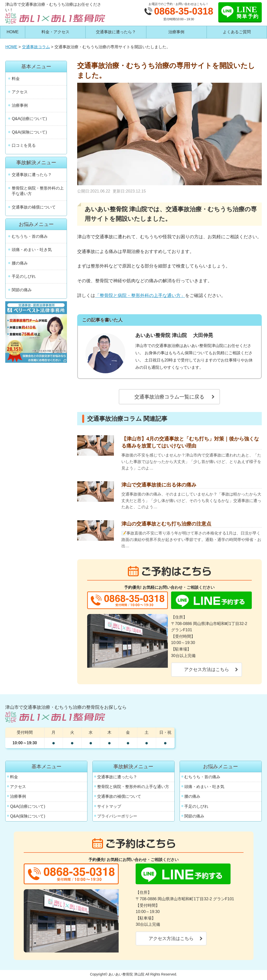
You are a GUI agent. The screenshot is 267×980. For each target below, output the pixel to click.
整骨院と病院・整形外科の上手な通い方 (38, 191)
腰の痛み (20, 263)
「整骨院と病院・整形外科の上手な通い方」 (140, 295)
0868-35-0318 (184, 11)
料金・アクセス (55, 32)
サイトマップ (109, 806)
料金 (16, 79)
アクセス (20, 92)
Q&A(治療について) (29, 119)
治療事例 (176, 32)
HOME (13, 32)
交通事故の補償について (34, 207)
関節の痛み (22, 290)
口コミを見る (24, 145)
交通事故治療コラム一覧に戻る (169, 397)
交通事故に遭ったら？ (116, 32)
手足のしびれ (24, 276)
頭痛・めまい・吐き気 (32, 250)
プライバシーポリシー (117, 816)
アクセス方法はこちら (207, 669)
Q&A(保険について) (29, 132)
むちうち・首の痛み (30, 236)
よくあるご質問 (237, 32)
